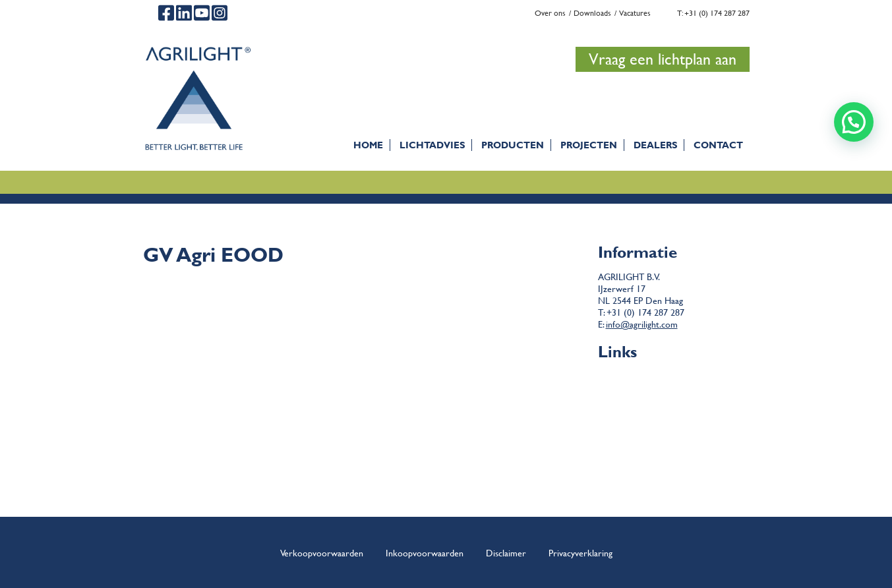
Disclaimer (673, 392)
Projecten (589, 145)
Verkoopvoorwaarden (322, 552)
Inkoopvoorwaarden (425, 552)
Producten (513, 145)
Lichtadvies (432, 145)
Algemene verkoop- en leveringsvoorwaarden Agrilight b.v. (719, 380)
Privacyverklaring (580, 552)
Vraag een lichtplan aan (663, 59)
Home (368, 145)
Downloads (592, 13)
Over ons (550, 13)
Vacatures (635, 13)
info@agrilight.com (642, 324)
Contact (718, 145)
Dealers (655, 145)
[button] (854, 122)
